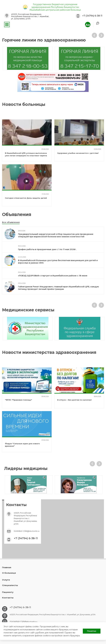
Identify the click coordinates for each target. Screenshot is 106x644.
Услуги (6, 580)
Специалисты (10, 585)
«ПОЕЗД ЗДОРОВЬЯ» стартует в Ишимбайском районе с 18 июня (53, 276)
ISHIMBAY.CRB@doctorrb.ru (27, 531)
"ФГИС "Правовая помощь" (18, 400)
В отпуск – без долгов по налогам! (74, 400)
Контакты (8, 598)
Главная (7, 567)
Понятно (92, 631)
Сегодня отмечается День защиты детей (26, 198)
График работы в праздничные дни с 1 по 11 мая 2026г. (47, 249)
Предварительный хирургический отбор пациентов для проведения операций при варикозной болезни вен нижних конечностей (56, 235)
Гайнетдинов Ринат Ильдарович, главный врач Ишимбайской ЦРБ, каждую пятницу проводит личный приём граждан (58, 288)
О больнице (9, 573)
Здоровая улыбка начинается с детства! (78, 153)
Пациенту (8, 592)
